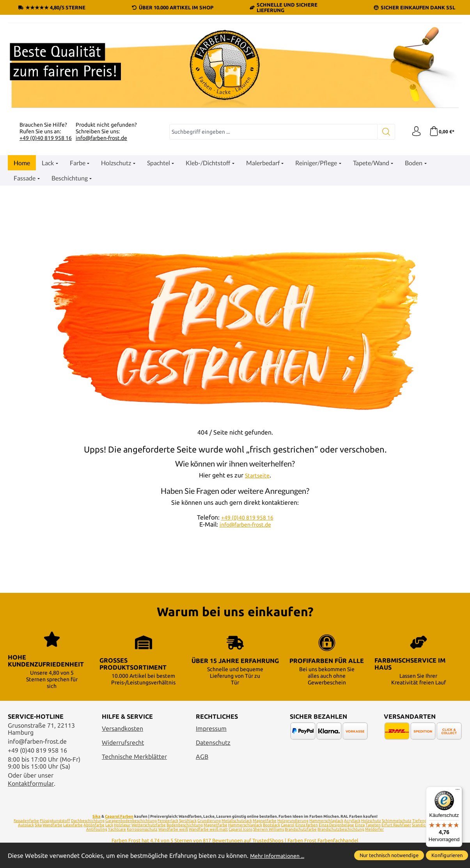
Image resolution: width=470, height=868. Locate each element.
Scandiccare (423, 825)
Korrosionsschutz (142, 829)
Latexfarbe (73, 825)
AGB (202, 757)
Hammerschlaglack (326, 821)
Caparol (288, 825)
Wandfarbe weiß (173, 829)
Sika (97, 816)
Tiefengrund (424, 821)
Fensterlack (168, 821)
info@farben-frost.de (101, 138)
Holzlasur (122, 825)
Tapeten (373, 825)
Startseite (257, 475)
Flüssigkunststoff (55, 821)
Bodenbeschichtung (185, 825)
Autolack (26, 825)
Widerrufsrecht (123, 742)
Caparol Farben (119, 816)
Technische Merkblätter (134, 757)
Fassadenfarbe (26, 821)
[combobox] (271, 132)
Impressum (211, 728)
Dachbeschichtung (88, 821)
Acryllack (352, 821)
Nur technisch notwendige (389, 855)
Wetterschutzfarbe (149, 825)
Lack (109, 825)
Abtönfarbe (94, 825)
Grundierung (209, 821)
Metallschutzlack (237, 821)
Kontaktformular (31, 783)
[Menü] (458, 791)
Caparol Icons (240, 829)
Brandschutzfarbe (301, 829)
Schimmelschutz (397, 821)
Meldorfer (374, 829)
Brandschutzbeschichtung (341, 829)
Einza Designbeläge (336, 825)
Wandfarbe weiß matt (208, 829)
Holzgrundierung (293, 821)
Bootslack (271, 825)
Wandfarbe (52, 825)
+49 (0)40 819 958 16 (46, 138)
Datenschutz (213, 742)
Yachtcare (117, 829)
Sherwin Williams (269, 829)
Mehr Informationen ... (281, 856)
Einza (360, 825)
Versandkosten (122, 728)
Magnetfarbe (265, 821)
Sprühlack (188, 821)
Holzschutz (371, 821)
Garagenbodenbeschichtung (131, 821)
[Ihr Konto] (413, 132)
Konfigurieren (447, 855)
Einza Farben (307, 825)
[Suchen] (382, 132)
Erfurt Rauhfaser (396, 825)
